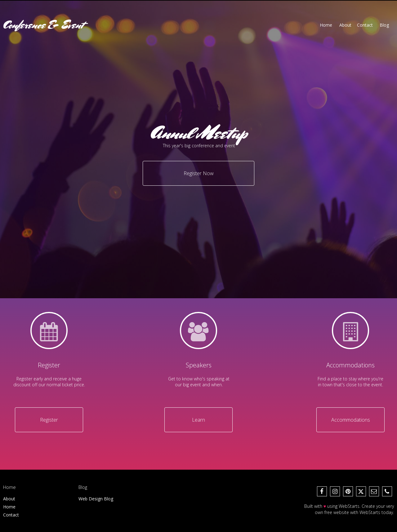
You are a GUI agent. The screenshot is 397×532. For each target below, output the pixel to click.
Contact (11, 515)
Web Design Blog (96, 499)
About (9, 499)
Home (9, 507)
